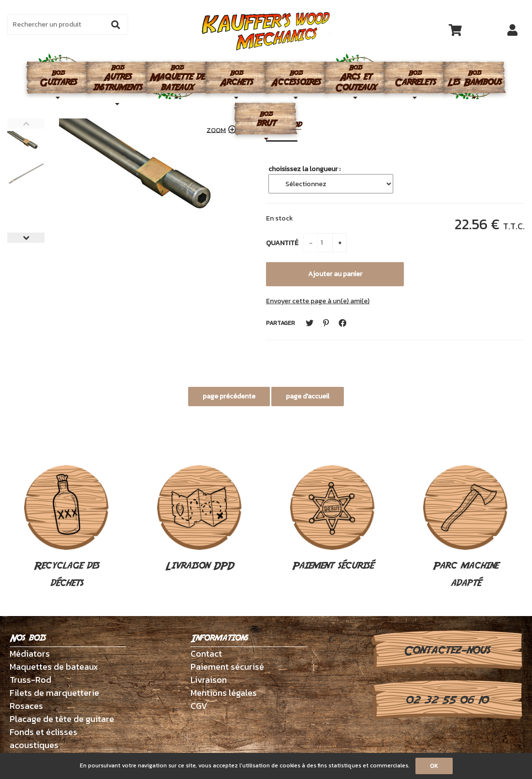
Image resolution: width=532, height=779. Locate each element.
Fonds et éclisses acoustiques (44, 738)
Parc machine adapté (465, 528)
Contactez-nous (447, 650)
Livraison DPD (199, 519)
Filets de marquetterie (54, 693)
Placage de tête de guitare (62, 719)
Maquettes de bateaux (54, 667)
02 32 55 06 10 (447, 700)
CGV (199, 706)
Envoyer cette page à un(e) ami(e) (318, 301)
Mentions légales (224, 693)
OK (434, 766)
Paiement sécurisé (332, 519)
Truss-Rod (30, 680)
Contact (206, 654)
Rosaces (26, 706)
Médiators (30, 654)
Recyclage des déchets (66, 528)
